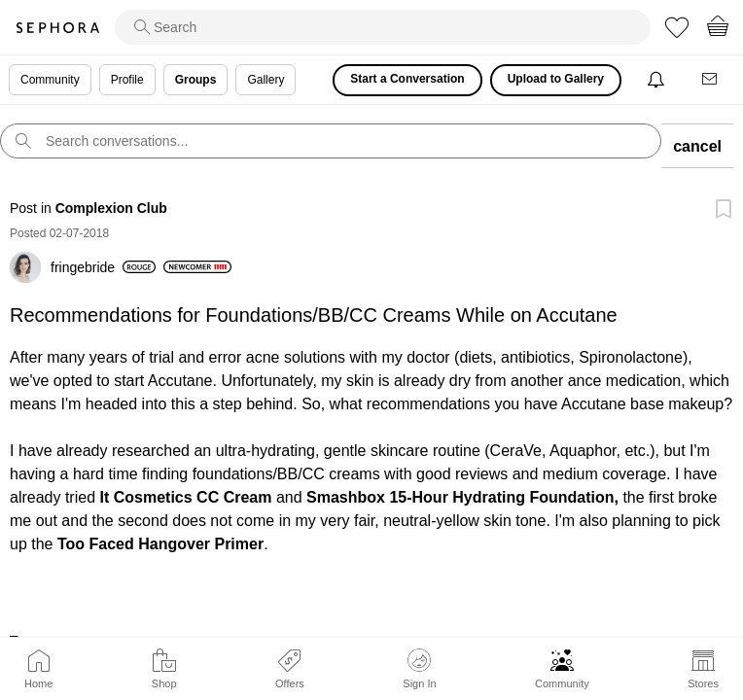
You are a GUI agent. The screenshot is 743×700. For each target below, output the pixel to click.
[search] (383, 27)
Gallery (265, 80)
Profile (127, 80)
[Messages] (711, 80)
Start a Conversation (407, 79)
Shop (164, 683)
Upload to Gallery (556, 79)
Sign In (419, 669)
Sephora (57, 28)
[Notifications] (658, 80)
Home (38, 683)
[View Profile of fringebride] (103, 267)
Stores (703, 683)
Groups (196, 80)
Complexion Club (111, 208)
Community (562, 683)
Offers (290, 683)
